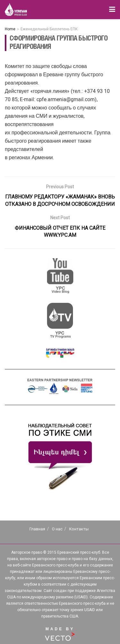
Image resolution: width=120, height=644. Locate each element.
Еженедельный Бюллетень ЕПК (49, 29)
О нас (57, 529)
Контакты (79, 529)
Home (10, 29)
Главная (37, 529)
